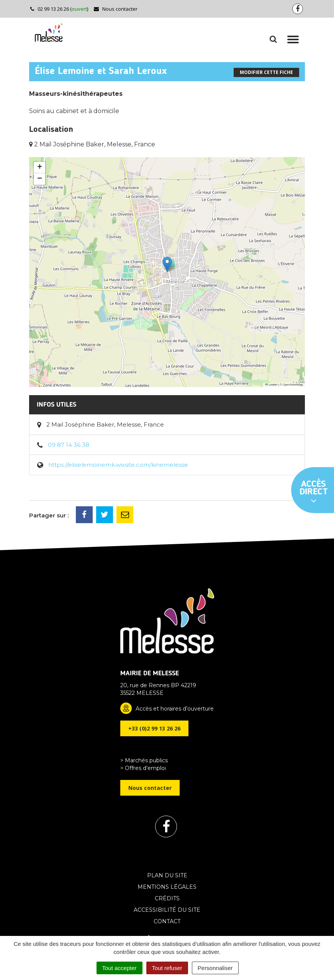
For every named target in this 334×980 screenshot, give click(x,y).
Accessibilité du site (167, 910)
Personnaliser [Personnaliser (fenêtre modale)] (215, 968)
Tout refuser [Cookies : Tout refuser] (167, 968)
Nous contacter (115, 9)
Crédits (167, 898)
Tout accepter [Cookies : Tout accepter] (120, 968)
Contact (167, 921)
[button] (167, 264)
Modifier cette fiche (266, 72)
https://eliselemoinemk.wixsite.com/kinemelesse (118, 465)
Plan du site (167, 875)
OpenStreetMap (293, 385)
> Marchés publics (144, 760)
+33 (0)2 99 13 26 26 (154, 728)
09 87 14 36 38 (69, 445)
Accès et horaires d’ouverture (175, 709)
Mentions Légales (167, 887)
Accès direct (314, 492)
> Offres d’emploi (143, 768)
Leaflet (271, 385)
